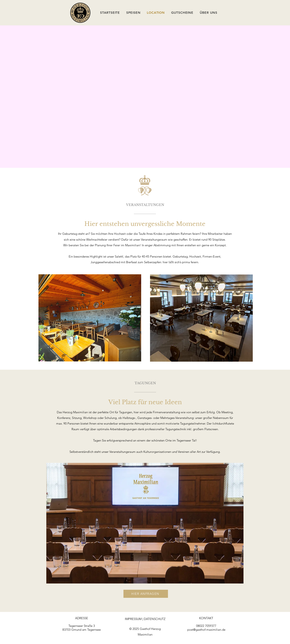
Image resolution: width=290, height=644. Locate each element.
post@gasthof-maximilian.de (206, 630)
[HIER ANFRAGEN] (146, 594)
